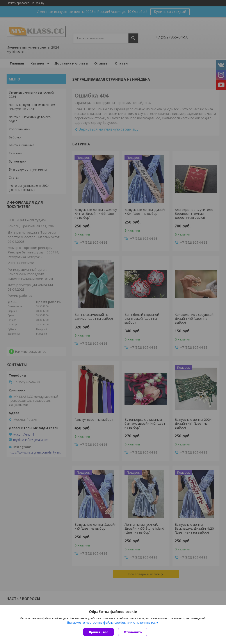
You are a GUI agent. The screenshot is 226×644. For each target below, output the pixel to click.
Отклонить (133, 632)
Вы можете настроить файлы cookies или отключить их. (111, 622)
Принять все (99, 632)
